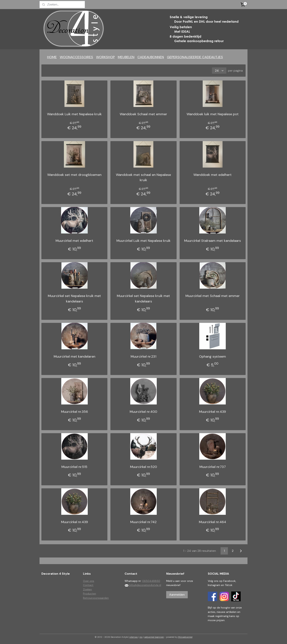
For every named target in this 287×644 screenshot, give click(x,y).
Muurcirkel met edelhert (74, 241)
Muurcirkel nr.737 (213, 467)
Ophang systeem (213, 356)
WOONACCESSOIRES (76, 57)
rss (141, 637)
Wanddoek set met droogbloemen (74, 175)
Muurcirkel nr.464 (213, 522)
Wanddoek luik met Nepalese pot (213, 114)
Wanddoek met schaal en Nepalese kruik (143, 177)
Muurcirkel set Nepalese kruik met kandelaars (74, 299)
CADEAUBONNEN (151, 57)
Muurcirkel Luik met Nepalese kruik (143, 241)
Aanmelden (177, 595)
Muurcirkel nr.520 (143, 467)
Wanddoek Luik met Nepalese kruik (74, 114)
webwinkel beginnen (154, 637)
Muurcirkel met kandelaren (74, 356)
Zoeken (87, 589)
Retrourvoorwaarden (96, 598)
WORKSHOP (105, 57)
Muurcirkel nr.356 (74, 412)
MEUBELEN (126, 57)
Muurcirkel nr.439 (213, 412)
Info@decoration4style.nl (143, 585)
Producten (90, 594)
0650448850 (151, 581)
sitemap (134, 637)
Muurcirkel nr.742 (143, 522)
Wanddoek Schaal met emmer (143, 114)
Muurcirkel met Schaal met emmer (213, 296)
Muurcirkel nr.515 (74, 467)
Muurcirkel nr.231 (143, 356)
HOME (52, 57)
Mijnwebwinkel (185, 637)
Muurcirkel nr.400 (143, 412)
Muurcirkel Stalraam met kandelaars (213, 241)
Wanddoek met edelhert (213, 175)
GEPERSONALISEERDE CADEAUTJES (195, 57)
